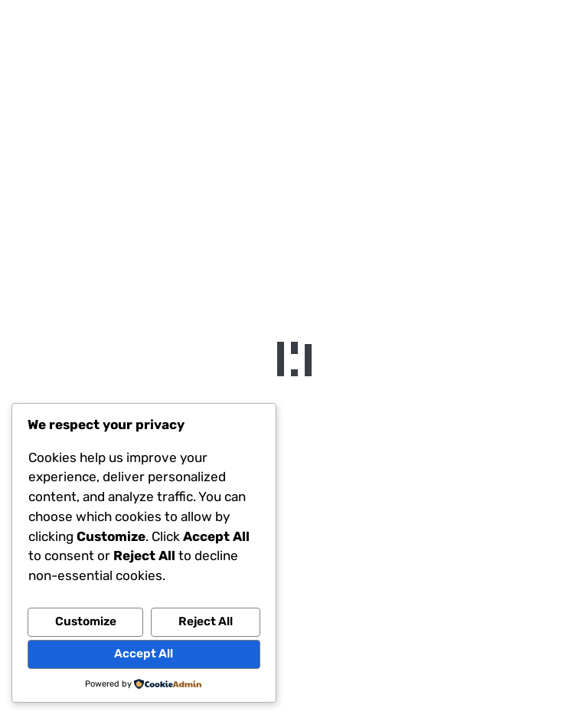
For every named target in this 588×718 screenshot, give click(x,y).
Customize (86, 621)
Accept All (144, 654)
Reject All (206, 621)
